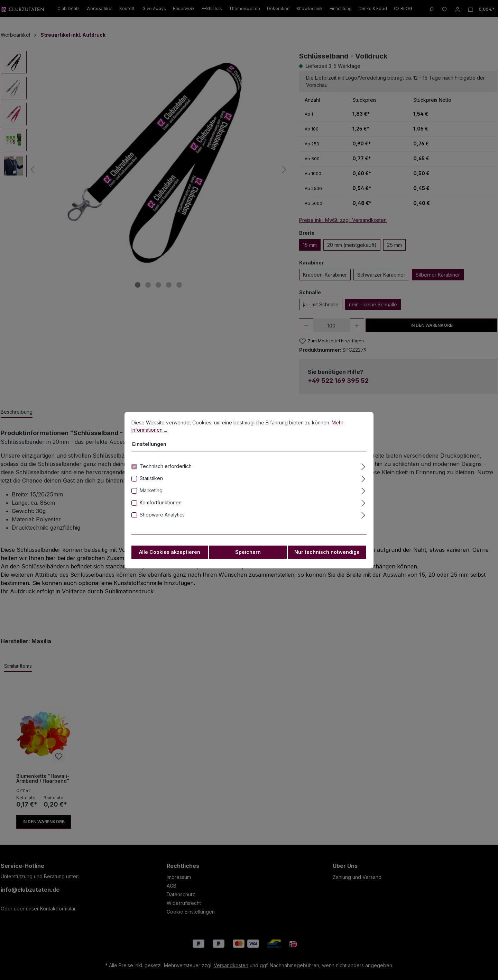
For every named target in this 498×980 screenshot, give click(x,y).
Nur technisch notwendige (327, 556)
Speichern (248, 556)
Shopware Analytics (162, 519)
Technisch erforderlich (166, 470)
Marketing (151, 495)
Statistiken (151, 482)
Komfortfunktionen (161, 507)
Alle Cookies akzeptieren (170, 556)
